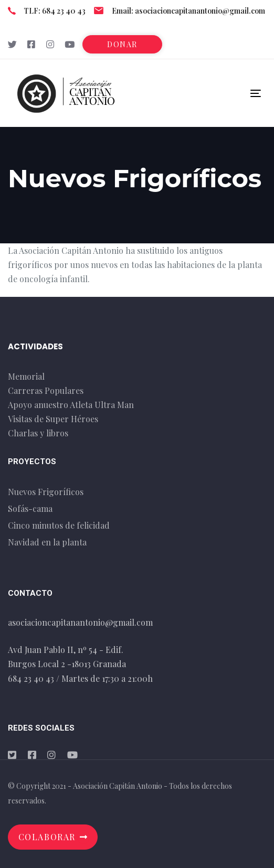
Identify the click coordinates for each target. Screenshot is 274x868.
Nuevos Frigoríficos (46, 492)
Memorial (26, 376)
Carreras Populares (46, 390)
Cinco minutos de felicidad (59, 525)
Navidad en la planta (47, 542)
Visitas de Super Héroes (53, 419)
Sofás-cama (30, 508)
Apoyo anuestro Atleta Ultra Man (71, 405)
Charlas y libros (38, 433)
